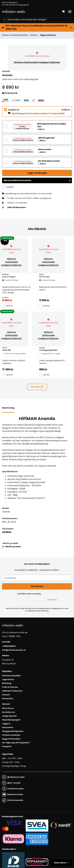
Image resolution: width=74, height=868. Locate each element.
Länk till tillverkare (17, 207)
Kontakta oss (9, 712)
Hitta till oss (8, 708)
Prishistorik (10, 93)
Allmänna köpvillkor (12, 676)
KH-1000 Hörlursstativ (49, 161)
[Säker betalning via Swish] (61, 825)
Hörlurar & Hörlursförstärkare (15, 35)
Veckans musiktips (11, 735)
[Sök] (37, 19)
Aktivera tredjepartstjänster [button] (22, 127)
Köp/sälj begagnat (11, 720)
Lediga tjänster (9, 716)
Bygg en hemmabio (11, 739)
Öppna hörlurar (48, 35)
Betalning (7, 683)
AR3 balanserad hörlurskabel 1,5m (52, 125)
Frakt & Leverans (10, 687)
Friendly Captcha (52, 600)
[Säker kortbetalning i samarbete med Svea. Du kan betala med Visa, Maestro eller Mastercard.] (13, 825)
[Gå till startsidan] (14, 12)
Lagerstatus (8, 679)
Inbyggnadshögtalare (13, 731)
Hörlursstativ (45, 149)
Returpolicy (8, 698)
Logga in (6, 724)
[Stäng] (71, 27)
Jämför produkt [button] (12, 547)
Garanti (6, 695)
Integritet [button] (7, 746)
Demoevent (8, 727)
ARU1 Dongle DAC (46, 138)
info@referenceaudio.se (14, 650)
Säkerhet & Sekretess (12, 691)
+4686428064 (9, 646)
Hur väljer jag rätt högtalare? (16, 743)
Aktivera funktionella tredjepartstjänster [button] (37, 62)
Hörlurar (34, 35)
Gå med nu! (37, 586)
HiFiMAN (7, 532)
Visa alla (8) (37, 387)
